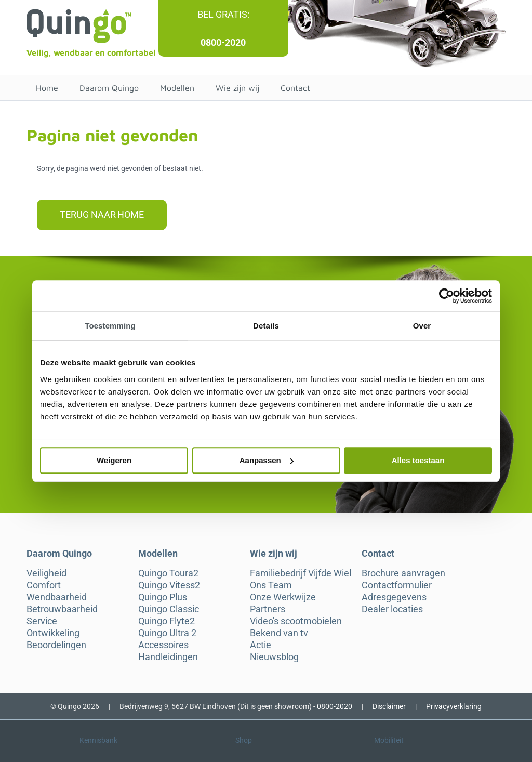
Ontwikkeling (53, 633)
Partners (268, 609)
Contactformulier (397, 585)
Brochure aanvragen (403, 573)
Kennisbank (98, 740)
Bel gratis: (223, 14)
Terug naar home (102, 214)
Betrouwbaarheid (62, 609)
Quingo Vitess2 (169, 585)
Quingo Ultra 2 (167, 633)
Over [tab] (422, 326)
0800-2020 (223, 42)
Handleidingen (168, 657)
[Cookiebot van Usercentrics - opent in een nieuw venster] (447, 296)
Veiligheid (46, 573)
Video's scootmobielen (296, 621)
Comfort (44, 585)
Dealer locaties (392, 609)
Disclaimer (389, 706)
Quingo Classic (169, 609)
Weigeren (114, 460)
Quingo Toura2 (168, 573)
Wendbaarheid (57, 597)
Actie (261, 645)
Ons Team (271, 585)
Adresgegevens (394, 597)
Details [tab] (266, 326)
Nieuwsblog (274, 657)
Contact (295, 88)
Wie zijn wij (237, 88)
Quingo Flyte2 (167, 621)
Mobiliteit (389, 740)
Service (42, 621)
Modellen (177, 88)
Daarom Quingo (109, 88)
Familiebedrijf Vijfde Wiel (301, 573)
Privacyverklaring (454, 706)
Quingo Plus (163, 597)
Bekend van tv (279, 633)
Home (47, 88)
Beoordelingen (56, 645)
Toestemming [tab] (110, 326)
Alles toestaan (418, 460)
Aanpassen (267, 460)
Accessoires (163, 645)
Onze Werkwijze (283, 597)
